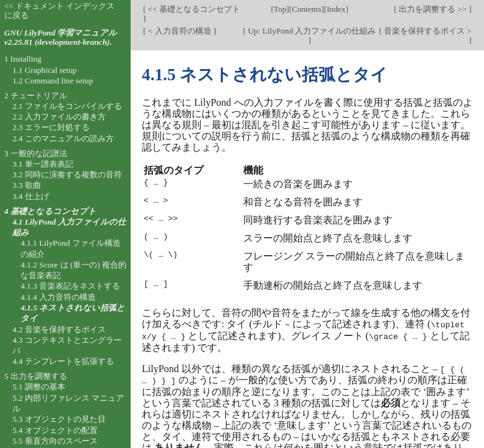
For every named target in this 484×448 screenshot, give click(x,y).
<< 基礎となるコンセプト (193, 9)
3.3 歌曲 (27, 185)
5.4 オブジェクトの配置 (55, 430)
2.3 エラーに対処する (51, 127)
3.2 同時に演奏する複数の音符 (67, 175)
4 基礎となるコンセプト (50, 211)
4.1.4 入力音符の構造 (58, 297)
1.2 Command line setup (53, 81)
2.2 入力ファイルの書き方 (59, 117)
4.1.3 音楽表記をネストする (70, 286)
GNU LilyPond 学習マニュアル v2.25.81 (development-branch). (61, 37)
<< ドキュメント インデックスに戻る (60, 11)
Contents (306, 9)
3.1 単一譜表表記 (43, 164)
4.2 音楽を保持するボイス (59, 329)
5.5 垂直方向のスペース (55, 441)
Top (280, 9)
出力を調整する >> (433, 9)
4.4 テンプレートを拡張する (63, 361)
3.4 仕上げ (31, 196)
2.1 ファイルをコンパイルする (67, 106)
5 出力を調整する (36, 376)
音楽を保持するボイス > (427, 31)
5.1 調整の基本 (39, 387)
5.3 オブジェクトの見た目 (59, 419)
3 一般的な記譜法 (36, 153)
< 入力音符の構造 (179, 31)
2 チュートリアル (36, 96)
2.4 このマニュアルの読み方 (63, 138)
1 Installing (23, 59)
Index (336, 9)
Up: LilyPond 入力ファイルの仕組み (311, 31)
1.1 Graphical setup (45, 70)
